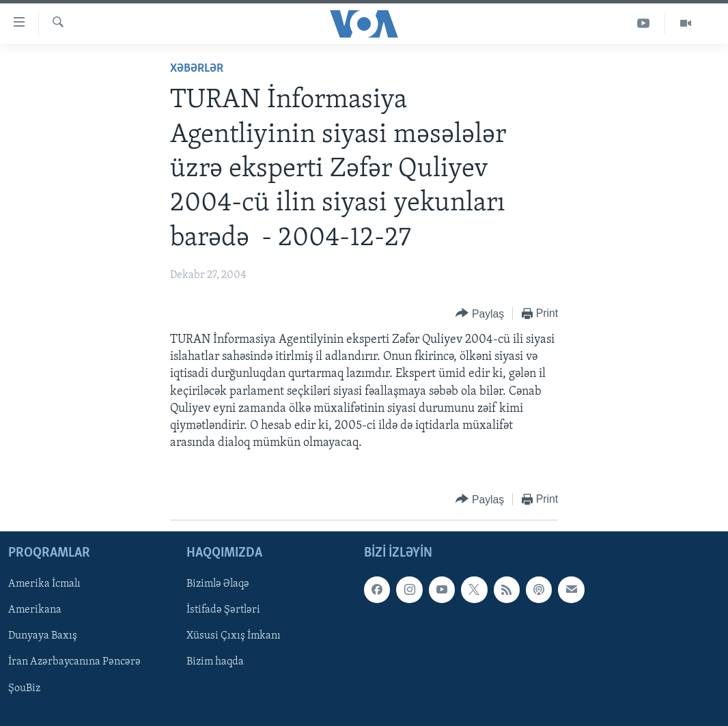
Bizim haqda (215, 662)
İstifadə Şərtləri (223, 611)
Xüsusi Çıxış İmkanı (234, 637)
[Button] (480, 314)
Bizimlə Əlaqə (218, 585)
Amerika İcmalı (44, 585)
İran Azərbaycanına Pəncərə (74, 662)
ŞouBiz (24, 688)
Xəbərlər (197, 69)
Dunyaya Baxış (43, 637)
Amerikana (35, 611)
